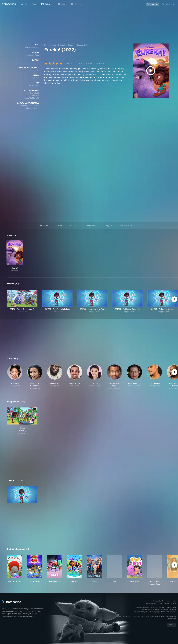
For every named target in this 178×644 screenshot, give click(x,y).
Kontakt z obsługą (170, 603)
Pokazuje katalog (159, 601)
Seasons (44, 226)
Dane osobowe (171, 607)
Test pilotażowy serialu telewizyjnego (147, 612)
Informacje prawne (142, 607)
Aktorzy (74, 226)
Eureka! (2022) (83, 45)
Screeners (165, 610)
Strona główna (50, 45)
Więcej (24, 402)
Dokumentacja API (152, 603)
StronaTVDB (35, 93)
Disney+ (71, 45)
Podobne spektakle (128, 226)
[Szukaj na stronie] (174, 4)
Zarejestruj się (152, 4)
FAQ (161, 603)
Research (173, 610)
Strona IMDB (35, 95)
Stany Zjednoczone (32, 47)
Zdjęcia (108, 226)
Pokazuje (62, 45)
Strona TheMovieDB (32, 98)
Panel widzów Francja (169, 612)
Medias (157, 610)
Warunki (162, 607)
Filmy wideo (92, 226)
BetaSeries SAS (148, 610)
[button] (15, 377)
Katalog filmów (171, 601)
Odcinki (59, 226)
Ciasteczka (153, 607)
